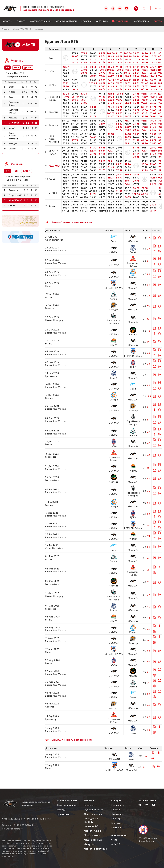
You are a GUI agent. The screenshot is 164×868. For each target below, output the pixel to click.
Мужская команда (94, 809)
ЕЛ (7, 68)
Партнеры (117, 818)
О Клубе (21, 21)
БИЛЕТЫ (158, 21)
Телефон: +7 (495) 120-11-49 (17, 825)
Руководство (118, 805)
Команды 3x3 (91, 826)
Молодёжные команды (91, 820)
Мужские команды (41, 21)
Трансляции (63, 814)
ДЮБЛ (28, 68)
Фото (114, 840)
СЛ (16, 171)
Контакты (116, 823)
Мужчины (39, 29)
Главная (6, 29)
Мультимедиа (142, 21)
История (116, 809)
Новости (7, 21)
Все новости (90, 805)
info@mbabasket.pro (12, 829)
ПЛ (8, 171)
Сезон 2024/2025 (22, 29)
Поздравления (92, 835)
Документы (117, 814)
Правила (116, 827)
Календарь (102, 21)
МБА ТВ (116, 844)
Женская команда (94, 814)
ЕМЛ (16, 68)
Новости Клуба (92, 831)
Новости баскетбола (95, 849)
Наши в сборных (93, 840)
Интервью (89, 844)
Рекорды (86, 21)
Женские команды (66, 21)
